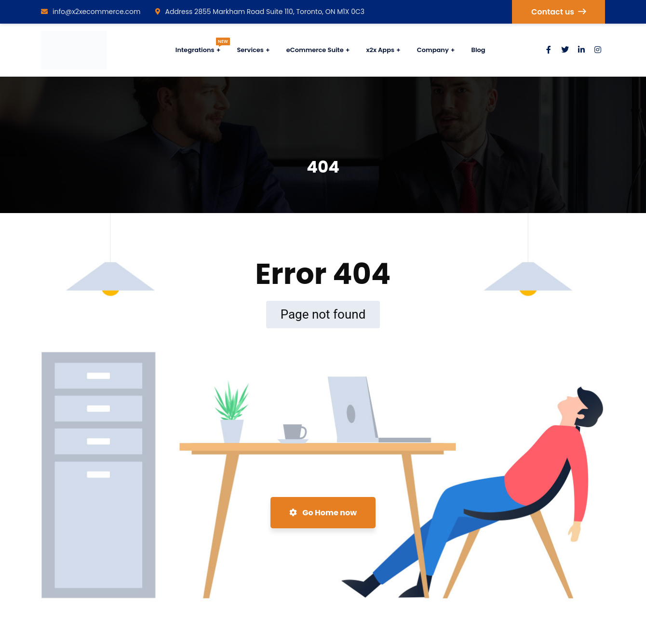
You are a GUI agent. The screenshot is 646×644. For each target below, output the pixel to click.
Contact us (559, 12)
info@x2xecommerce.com (91, 12)
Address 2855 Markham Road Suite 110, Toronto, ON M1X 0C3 (260, 12)
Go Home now (323, 513)
